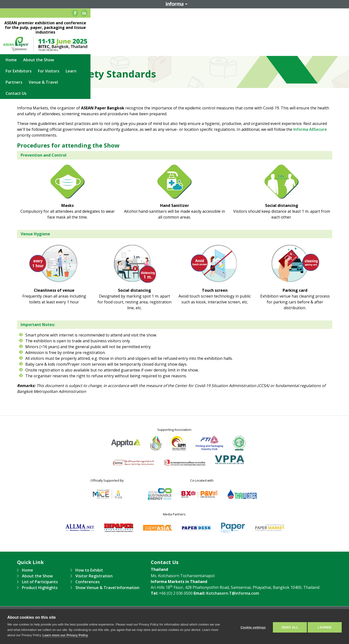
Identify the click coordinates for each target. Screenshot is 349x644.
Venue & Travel (238, 50)
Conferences (88, 582)
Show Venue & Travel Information (107, 588)
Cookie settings (251, 627)
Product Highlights (40, 588)
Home (74, 50)
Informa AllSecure (310, 129)
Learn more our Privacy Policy (65, 635)
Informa (175, 4)
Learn (189, 50)
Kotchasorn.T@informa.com (233, 593)
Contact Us (270, 50)
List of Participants (40, 582)
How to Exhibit (89, 570)
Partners (209, 50)
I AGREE (325, 627)
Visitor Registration (94, 576)
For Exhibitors (137, 50)
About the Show (102, 50)
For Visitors (167, 50)
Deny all (288, 627)
